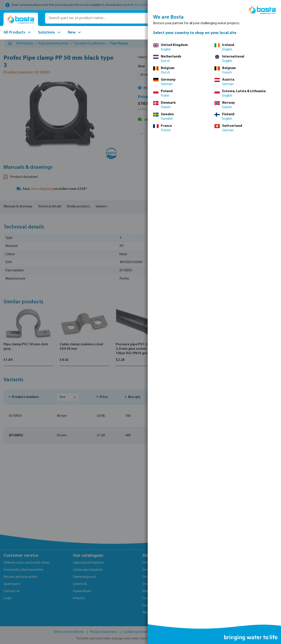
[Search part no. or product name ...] (108, 18)
